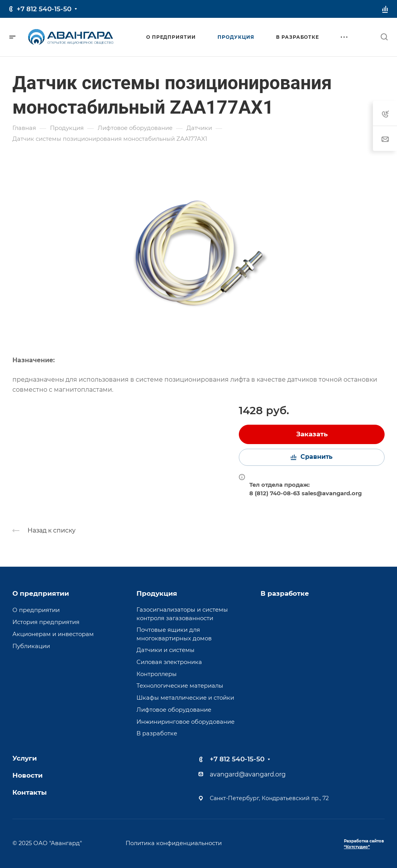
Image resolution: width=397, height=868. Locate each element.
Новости (28, 775)
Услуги (25, 758)
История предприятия (46, 622)
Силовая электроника (169, 662)
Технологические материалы (180, 686)
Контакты (30, 792)
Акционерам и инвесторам (53, 634)
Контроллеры (157, 674)
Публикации (31, 646)
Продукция (157, 593)
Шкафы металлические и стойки (185, 698)
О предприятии (41, 593)
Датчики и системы (166, 650)
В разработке (157, 733)
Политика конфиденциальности (174, 843)
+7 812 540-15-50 (44, 9)
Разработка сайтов (364, 844)
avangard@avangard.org (248, 774)
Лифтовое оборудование (174, 710)
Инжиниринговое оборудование (186, 722)
